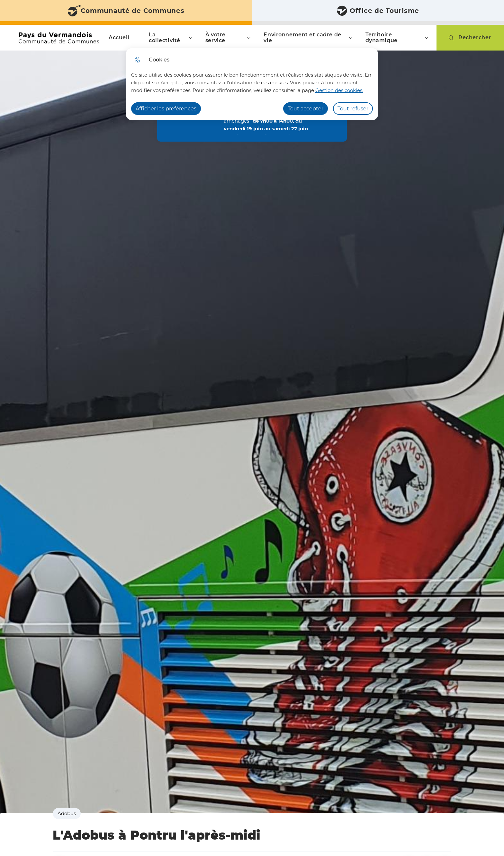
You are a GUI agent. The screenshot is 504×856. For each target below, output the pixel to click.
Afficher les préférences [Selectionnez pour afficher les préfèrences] (166, 109)
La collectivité (165, 37)
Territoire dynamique (382, 37)
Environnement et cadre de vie (302, 37)
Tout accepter (306, 109)
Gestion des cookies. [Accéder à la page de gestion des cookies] (339, 90)
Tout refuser (353, 109)
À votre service (216, 37)
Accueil (119, 37)
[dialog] (252, 84)
